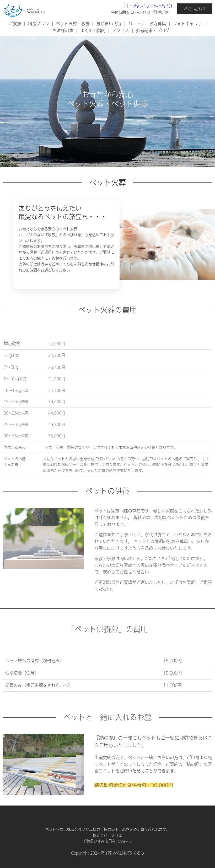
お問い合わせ (195, 9)
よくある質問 (93, 30)
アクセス (121, 30)
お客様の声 (63, 30)
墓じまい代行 (109, 24)
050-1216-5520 (152, 6)
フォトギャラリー (190, 24)
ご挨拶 (15, 24)
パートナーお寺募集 (147, 24)
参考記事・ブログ (153, 30)
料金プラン (39, 24)
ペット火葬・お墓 (73, 24)
